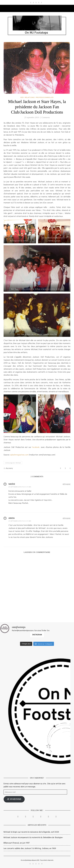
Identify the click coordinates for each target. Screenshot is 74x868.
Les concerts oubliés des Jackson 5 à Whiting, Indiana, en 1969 (30, 848)
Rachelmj (9, 468)
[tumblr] (41, 2)
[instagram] (31, 2)
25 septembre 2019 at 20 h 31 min (20, 487)
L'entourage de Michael (13, 463)
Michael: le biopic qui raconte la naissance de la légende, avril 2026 (31, 832)
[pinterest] (39, 2)
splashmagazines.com (19, 455)
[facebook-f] (34, 2)
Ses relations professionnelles (37, 97)
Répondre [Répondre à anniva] (67, 518)
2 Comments (45, 117)
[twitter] (36, 2)
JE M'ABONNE (14, 799)
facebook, (36, 447)
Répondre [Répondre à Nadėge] (67, 484)
